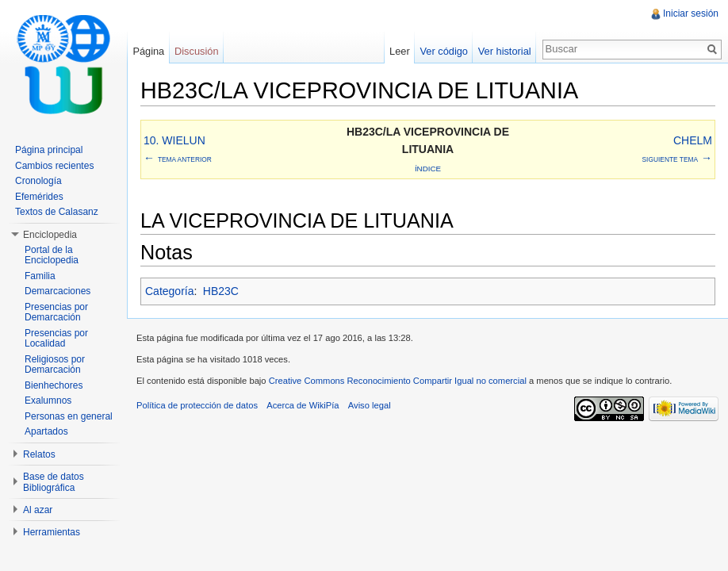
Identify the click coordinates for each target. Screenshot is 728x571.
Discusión (196, 51)
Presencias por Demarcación (56, 312)
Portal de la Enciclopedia (52, 255)
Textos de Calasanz (57, 212)
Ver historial (505, 51)
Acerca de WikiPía (303, 405)
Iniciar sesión (691, 13)
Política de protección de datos (197, 405)
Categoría (169, 291)
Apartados (46, 431)
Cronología (38, 181)
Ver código (443, 51)
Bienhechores (54, 385)
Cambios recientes (54, 166)
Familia (40, 276)
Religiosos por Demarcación (55, 365)
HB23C (221, 291)
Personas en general (69, 416)
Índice (428, 169)
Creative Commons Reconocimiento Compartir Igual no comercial (398, 381)
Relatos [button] (39, 454)
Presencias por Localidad (56, 339)
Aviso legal (370, 405)
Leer (400, 51)
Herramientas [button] (52, 532)
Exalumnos (48, 400)
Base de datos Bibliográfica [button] (54, 482)
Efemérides (39, 197)
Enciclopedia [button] (50, 235)
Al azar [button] (38, 510)
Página (148, 51)
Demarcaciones (57, 291)
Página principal (49, 150)
